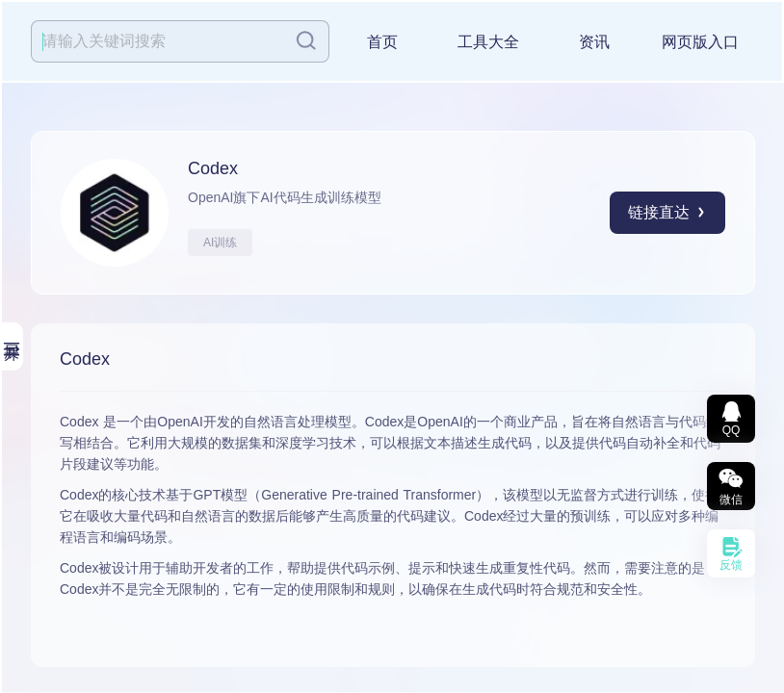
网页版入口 (700, 42)
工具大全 (488, 42)
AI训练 (220, 243)
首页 (382, 42)
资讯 (594, 42)
